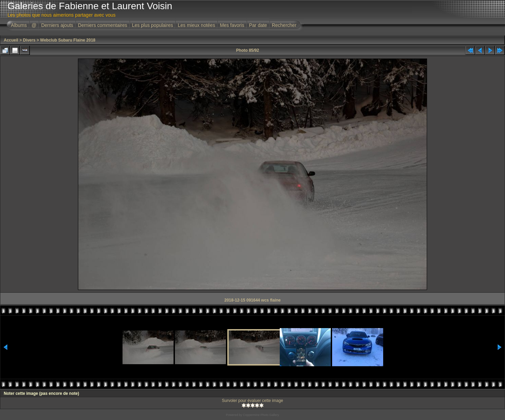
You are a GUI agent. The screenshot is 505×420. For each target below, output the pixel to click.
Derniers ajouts (57, 25)
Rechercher (284, 25)
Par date (258, 25)
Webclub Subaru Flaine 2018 (68, 40)
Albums (19, 25)
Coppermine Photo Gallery (261, 415)
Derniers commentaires (103, 25)
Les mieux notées (196, 25)
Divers (29, 40)
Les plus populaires (153, 25)
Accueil (11, 40)
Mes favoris (232, 25)
